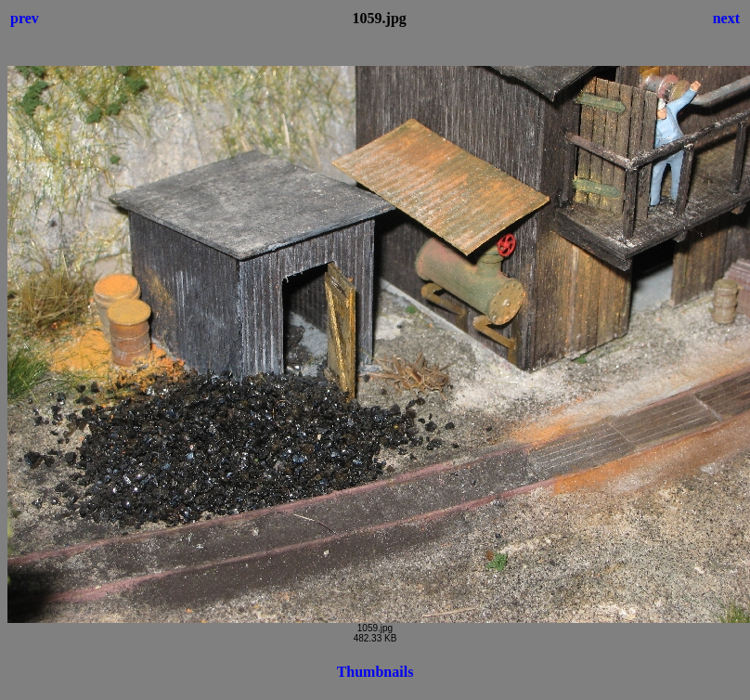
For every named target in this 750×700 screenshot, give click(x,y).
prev (25, 18)
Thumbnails (375, 672)
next (726, 18)
